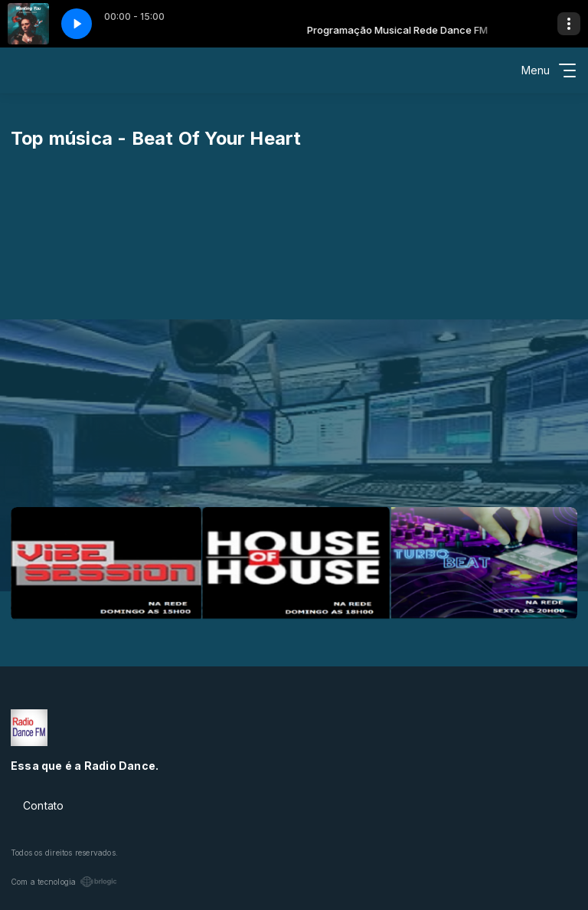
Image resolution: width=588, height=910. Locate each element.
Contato (43, 805)
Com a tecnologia (64, 882)
